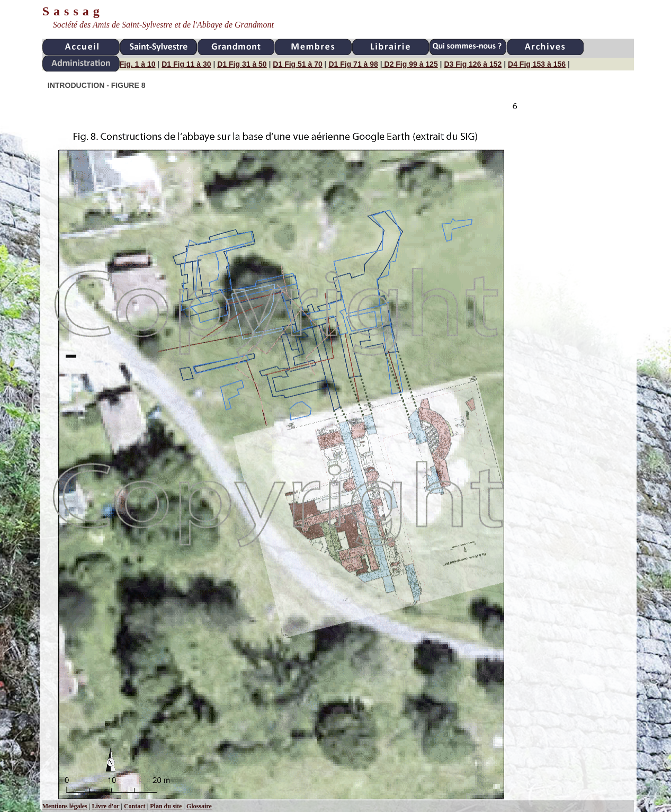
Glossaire (199, 806)
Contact (135, 806)
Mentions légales (65, 806)
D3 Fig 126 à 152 (473, 64)
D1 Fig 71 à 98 (353, 64)
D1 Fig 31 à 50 (242, 64)
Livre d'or (105, 806)
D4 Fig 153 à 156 (537, 64)
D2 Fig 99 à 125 (410, 64)
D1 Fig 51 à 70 (297, 64)
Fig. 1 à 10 (138, 64)
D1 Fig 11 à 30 (186, 64)
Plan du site (166, 806)
